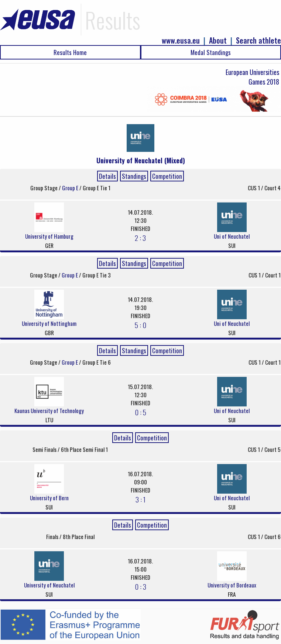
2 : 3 (140, 238)
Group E (71, 188)
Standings (134, 176)
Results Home (70, 52)
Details (107, 176)
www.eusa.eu (181, 40)
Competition (167, 176)
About (218, 40)
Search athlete (258, 40)
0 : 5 (140, 412)
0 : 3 (140, 586)
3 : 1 (140, 499)
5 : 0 (140, 325)
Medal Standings (211, 52)
